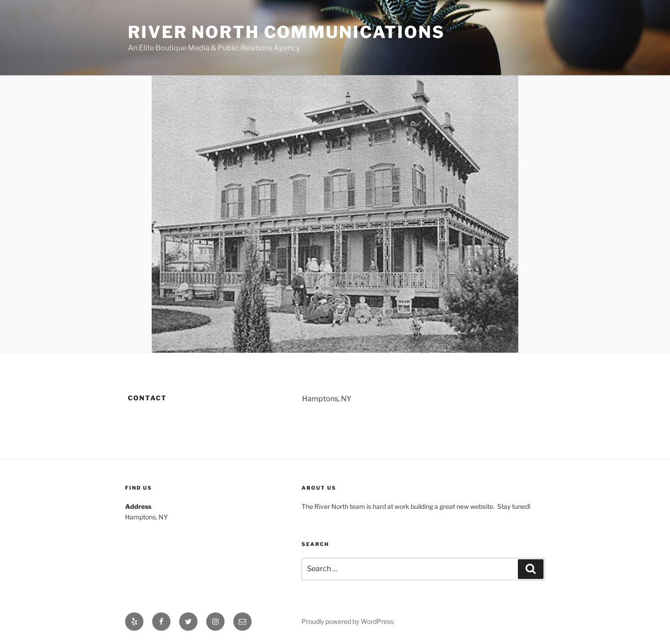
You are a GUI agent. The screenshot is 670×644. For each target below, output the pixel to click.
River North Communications (286, 32)
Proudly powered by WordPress (348, 621)
